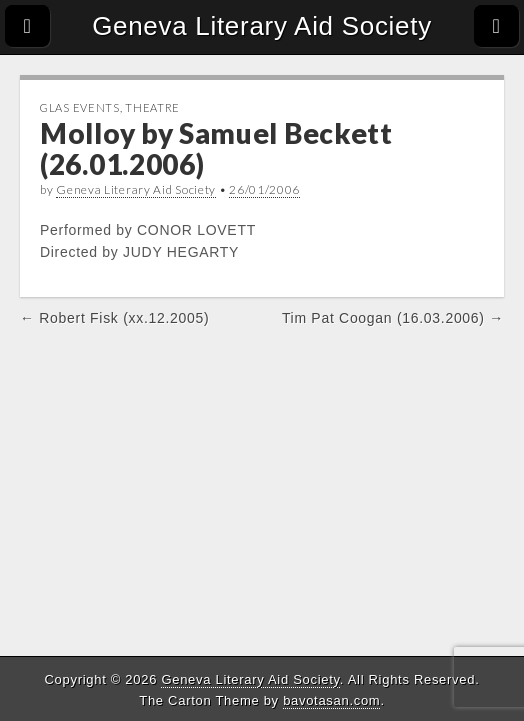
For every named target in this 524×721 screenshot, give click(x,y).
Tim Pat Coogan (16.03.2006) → (393, 318)
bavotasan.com (331, 700)
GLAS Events (80, 107)
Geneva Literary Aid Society (262, 26)
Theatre (152, 107)
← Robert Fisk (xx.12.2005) (114, 318)
